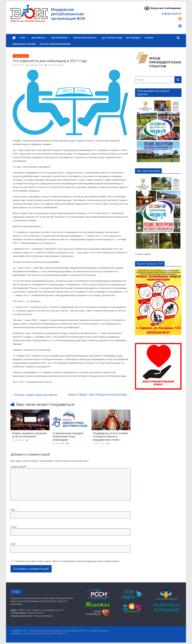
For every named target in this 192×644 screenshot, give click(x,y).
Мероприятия (59, 38)
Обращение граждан (24, 44)
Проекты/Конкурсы (84, 38)
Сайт (13, 544)
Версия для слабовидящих (162, 8)
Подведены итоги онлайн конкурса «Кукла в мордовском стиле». (111, 436)
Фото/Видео (133, 38)
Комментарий (19, 467)
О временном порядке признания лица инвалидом (68, 436)
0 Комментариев (54, 65)
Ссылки (149, 38)
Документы (38, 38)
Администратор (36, 65)
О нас (22, 38)
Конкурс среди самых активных (34, 395)
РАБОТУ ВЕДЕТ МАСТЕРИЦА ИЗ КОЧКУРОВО (99, 395)
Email (14, 527)
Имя (14, 510)
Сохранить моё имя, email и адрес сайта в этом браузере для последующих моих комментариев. (67, 561)
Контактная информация (55, 44)
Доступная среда (112, 38)
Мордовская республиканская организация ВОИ (68, 14)
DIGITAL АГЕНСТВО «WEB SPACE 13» (48, 633)
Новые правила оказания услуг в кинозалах (29, 435)
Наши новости (21, 56)
